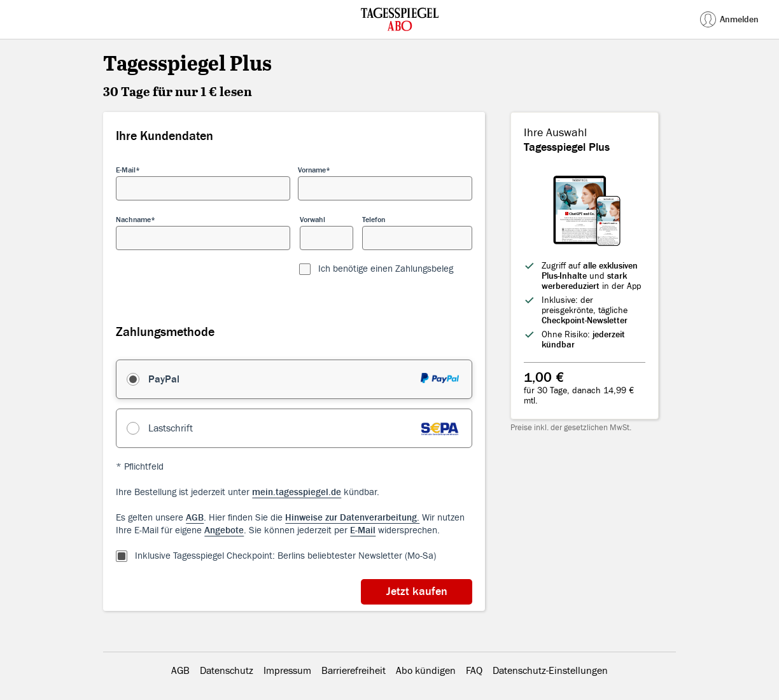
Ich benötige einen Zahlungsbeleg (386, 269)
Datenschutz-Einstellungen (550, 671)
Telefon (374, 220)
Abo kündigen (426, 671)
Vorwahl (312, 220)
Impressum (287, 671)
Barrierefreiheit (354, 671)
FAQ (474, 671)
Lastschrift (171, 428)
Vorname (312, 170)
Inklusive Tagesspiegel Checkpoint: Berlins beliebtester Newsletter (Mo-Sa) (285, 556)
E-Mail (126, 170)
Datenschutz (227, 671)
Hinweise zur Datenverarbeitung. (352, 518)
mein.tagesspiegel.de (297, 492)
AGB (180, 671)
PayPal (164, 379)
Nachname (133, 220)
